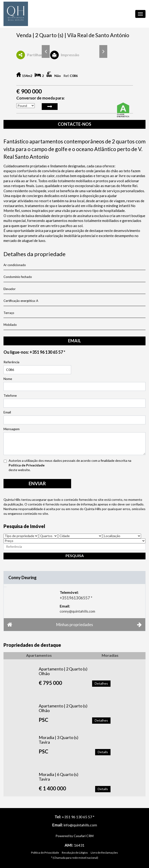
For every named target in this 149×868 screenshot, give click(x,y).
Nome (8, 379)
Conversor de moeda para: (40, 98)
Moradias (110, 655)
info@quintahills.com (80, 825)
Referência (11, 362)
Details (103, 752)
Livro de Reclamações (104, 853)
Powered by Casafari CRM (74, 836)
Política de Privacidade (27, 465)
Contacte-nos (74, 124)
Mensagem (12, 429)
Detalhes (101, 683)
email (74, 341)
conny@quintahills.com (77, 611)
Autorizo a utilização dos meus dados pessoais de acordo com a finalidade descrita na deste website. (73, 465)
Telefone (10, 395)
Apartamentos (39, 655)
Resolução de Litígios (75, 853)
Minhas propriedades (74, 624)
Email (7, 412)
